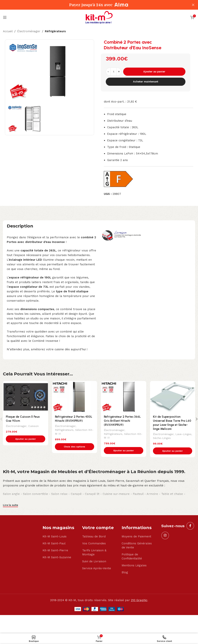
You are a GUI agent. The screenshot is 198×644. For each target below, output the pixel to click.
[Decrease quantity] (108, 72)
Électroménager (29, 31)
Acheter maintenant (146, 82)
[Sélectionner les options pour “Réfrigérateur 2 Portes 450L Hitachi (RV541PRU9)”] (75, 447)
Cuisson (33, 426)
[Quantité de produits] (114, 72)
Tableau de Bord (94, 537)
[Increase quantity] (119, 72)
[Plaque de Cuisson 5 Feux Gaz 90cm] (26, 397)
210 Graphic (139, 600)
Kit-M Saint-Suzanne (57, 557)
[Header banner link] (93, 5)
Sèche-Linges (162, 438)
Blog (125, 573)
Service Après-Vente (97, 568)
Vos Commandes (94, 544)
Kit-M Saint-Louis (55, 537)
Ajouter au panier (154, 72)
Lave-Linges (183, 434)
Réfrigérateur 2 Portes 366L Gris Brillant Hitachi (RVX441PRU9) (122, 421)
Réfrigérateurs (55, 31)
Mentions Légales (134, 566)
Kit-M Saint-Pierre (55, 551)
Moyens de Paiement (136, 537)
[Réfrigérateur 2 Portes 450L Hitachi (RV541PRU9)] (75, 397)
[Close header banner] (193, 5)
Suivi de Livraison (94, 562)
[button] (26, 439)
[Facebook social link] (190, 526)
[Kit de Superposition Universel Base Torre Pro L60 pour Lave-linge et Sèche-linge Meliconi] (173, 397)
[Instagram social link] (165, 535)
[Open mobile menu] (5, 17)
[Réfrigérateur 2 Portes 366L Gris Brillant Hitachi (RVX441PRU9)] (124, 397)
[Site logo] (99, 17)
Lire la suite (10, 505)
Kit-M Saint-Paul (54, 544)
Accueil (8, 31)
